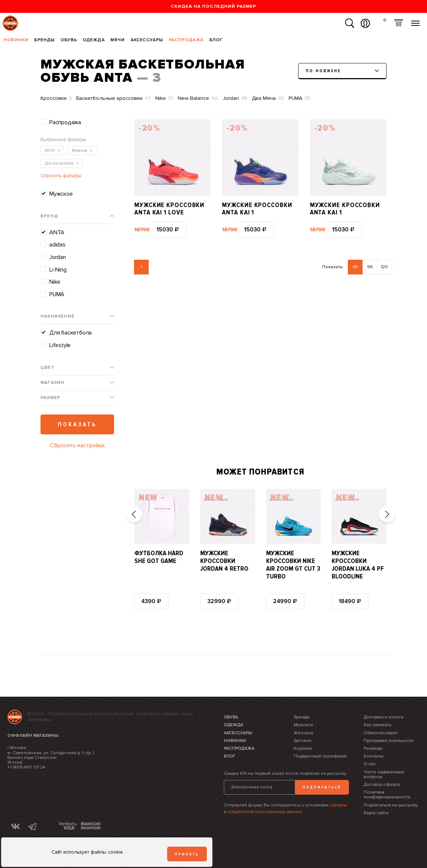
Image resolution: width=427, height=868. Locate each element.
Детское (303, 741)
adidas (57, 245)
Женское (304, 733)
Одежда (94, 40)
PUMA (299, 98)
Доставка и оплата (384, 717)
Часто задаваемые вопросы (384, 774)
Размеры (373, 748)
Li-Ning (58, 270)
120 (384, 267)
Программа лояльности (389, 741)
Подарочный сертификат (320, 756)
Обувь (69, 40)
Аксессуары (147, 40)
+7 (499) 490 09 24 (26, 767)
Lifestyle (60, 345)
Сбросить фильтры (61, 176)
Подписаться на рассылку (391, 805)
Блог (216, 40)
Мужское (61, 194)
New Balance (198, 98)
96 (370, 267)
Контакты (374, 756)
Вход (365, 23)
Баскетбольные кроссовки (114, 98)
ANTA (57, 232)
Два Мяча (268, 98)
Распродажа (186, 40)
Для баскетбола (70, 333)
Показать (77, 424)
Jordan (235, 98)
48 (355, 267)
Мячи (118, 40)
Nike (164, 98)
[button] (134, 514)
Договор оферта (382, 785)
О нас (370, 764)
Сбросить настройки (77, 445)
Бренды (45, 40)
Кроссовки (56, 98)
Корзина (398, 23)
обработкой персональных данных (265, 812)
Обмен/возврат (381, 733)
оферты (338, 805)
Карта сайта (376, 813)
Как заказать (377, 725)
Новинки (16, 40)
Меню (415, 20)
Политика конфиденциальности (387, 795)
